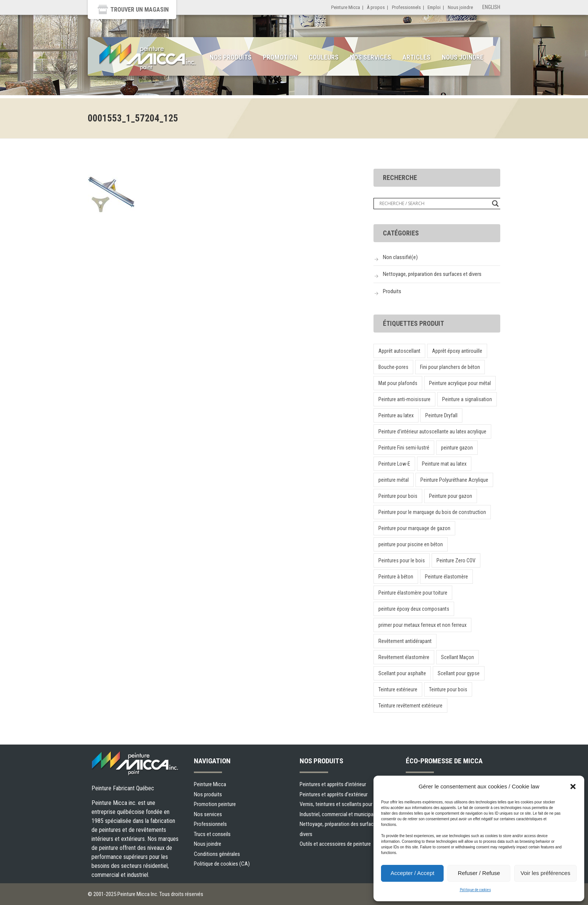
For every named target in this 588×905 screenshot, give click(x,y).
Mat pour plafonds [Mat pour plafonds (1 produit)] (398, 383)
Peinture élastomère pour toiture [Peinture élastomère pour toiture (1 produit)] (413, 593)
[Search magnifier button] (495, 204)
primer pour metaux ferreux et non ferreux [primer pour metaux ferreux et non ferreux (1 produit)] (422, 625)
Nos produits (231, 57)
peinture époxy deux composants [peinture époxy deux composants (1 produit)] (414, 609)
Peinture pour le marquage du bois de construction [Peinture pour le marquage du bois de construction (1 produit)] (432, 512)
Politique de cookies (475, 890)
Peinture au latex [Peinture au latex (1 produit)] (396, 415)
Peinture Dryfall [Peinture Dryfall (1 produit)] (441, 415)
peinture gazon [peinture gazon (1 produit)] (457, 448)
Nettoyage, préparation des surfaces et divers (432, 274)
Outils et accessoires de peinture (335, 844)
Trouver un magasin (139, 10)
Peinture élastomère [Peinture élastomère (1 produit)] (446, 577)
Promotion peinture (215, 804)
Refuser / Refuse (479, 873)
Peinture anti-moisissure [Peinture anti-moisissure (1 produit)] (404, 399)
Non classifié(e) (400, 257)
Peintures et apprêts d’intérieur (333, 784)
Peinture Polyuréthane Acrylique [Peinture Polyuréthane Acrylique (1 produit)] (454, 480)
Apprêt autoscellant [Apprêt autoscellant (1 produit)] (399, 351)
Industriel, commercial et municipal (337, 814)
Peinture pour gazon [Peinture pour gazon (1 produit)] (451, 496)
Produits (392, 291)
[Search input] (434, 204)
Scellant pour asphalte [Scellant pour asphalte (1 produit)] (402, 673)
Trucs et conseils (212, 834)
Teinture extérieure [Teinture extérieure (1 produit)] (398, 689)
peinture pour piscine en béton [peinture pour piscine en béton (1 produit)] (411, 544)
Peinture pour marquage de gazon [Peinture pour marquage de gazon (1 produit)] (414, 528)
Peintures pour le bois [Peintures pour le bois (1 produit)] (402, 560)
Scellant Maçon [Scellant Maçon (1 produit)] (457, 657)
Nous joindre (460, 7)
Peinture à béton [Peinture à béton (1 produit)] (396, 577)
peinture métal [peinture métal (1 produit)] (394, 480)
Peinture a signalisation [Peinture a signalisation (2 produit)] (467, 399)
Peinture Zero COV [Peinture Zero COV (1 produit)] (456, 560)
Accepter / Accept (412, 873)
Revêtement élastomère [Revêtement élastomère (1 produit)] (404, 657)
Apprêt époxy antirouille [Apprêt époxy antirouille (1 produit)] (457, 351)
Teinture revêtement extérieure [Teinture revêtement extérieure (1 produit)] (410, 706)
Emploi (434, 7)
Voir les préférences (545, 873)
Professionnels (406, 7)
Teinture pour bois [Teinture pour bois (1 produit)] (448, 689)
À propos (376, 7)
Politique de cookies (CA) (222, 864)
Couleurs (324, 57)
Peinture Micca (346, 7)
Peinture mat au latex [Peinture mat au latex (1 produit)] (444, 464)
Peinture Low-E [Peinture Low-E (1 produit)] (394, 464)
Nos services (370, 57)
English (491, 7)
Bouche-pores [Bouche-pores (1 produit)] (393, 367)
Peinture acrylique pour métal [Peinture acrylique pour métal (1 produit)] (460, 383)
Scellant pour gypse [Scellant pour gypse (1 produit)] (459, 673)
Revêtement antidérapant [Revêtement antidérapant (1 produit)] (405, 641)
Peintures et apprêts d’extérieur (334, 794)
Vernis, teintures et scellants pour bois (341, 804)
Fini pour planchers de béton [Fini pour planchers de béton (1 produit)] (450, 367)
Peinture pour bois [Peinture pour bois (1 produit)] (398, 496)
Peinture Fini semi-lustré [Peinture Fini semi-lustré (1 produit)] (404, 448)
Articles (416, 57)
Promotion (280, 57)
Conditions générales (217, 854)
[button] (573, 787)
